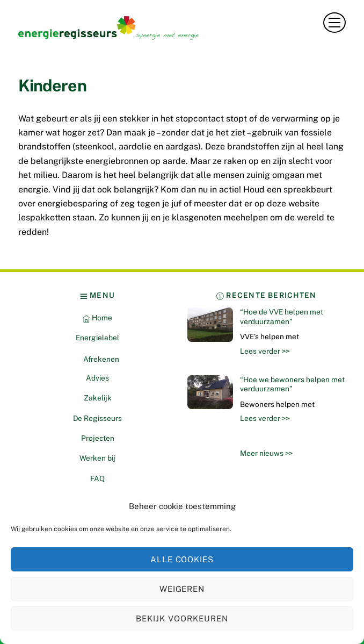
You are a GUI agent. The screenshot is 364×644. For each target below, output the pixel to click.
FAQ (97, 478)
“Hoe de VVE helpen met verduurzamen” (282, 317)
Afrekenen (101, 359)
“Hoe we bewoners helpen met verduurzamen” (292, 384)
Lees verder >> (265, 351)
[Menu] (334, 23)
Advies (97, 378)
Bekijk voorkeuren (182, 618)
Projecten (98, 438)
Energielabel (97, 338)
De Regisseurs (97, 418)
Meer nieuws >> (266, 453)
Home (97, 318)
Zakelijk (98, 398)
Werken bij (97, 458)
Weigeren (182, 589)
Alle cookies (182, 559)
